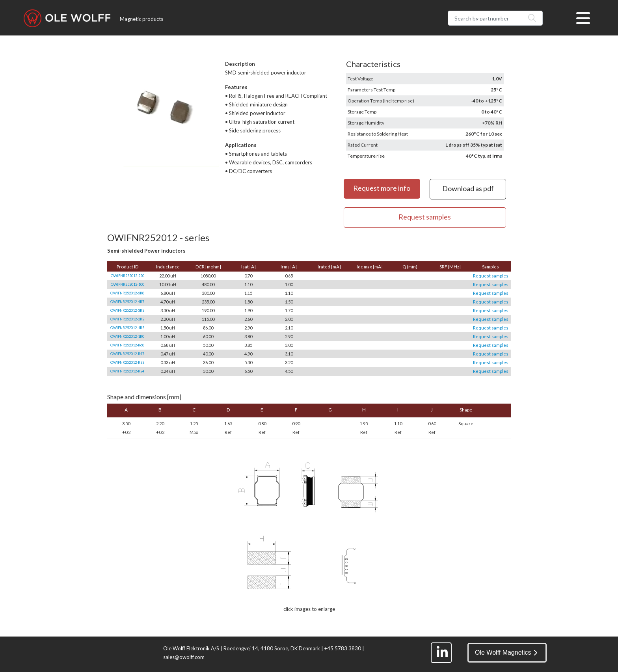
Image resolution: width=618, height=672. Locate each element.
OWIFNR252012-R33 (127, 362)
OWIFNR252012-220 (128, 276)
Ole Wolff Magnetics (506, 652)
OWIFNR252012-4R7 (127, 302)
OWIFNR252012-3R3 (127, 310)
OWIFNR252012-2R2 (127, 319)
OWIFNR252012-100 (128, 284)
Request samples (491, 276)
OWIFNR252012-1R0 (127, 336)
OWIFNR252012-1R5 (127, 328)
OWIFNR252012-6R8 (127, 293)
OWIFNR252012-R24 (127, 371)
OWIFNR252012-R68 (127, 345)
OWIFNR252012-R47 (127, 354)
